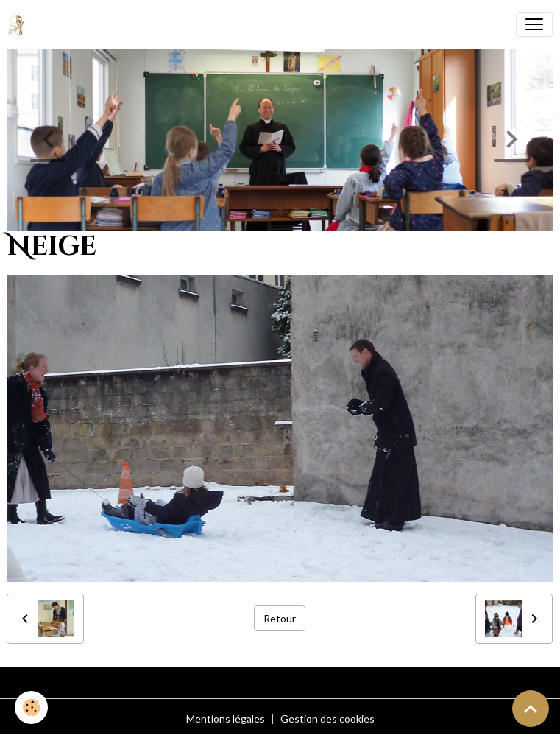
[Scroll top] (531, 709)
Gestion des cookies (327, 718)
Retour (280, 618)
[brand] (20, 24)
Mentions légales (226, 718)
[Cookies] (31, 707)
